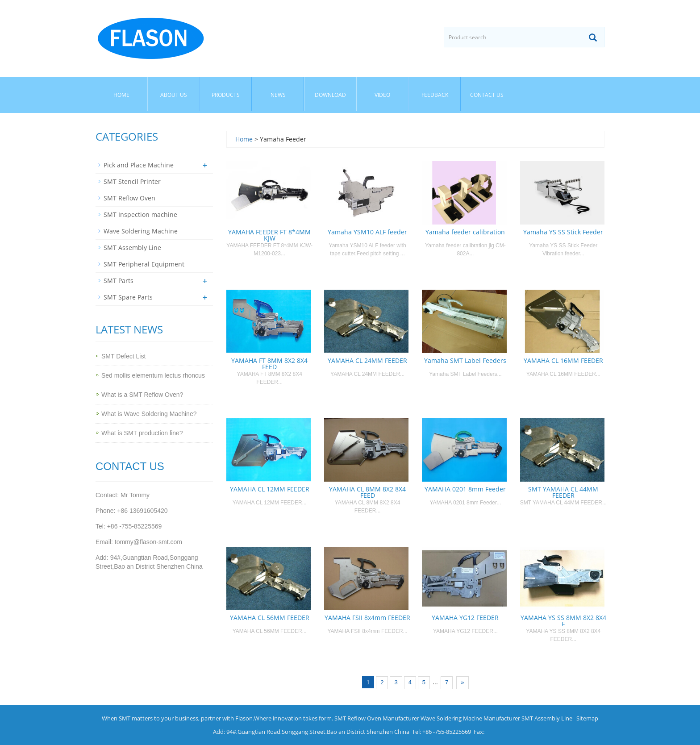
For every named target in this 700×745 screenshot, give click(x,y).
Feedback (435, 95)
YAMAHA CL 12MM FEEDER (270, 489)
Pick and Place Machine (139, 165)
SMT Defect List (123, 356)
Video (382, 95)
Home (121, 95)
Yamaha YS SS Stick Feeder (563, 232)
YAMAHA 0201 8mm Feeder (465, 489)
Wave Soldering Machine (141, 231)
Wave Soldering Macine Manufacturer (470, 718)
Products (226, 95)
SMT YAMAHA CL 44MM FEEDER (563, 492)
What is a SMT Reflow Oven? (142, 395)
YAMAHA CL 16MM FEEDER (563, 360)
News (278, 95)
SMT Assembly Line (132, 248)
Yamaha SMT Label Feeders (465, 360)
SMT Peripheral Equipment (144, 264)
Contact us (487, 95)
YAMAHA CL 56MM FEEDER (270, 618)
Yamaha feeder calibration (465, 232)
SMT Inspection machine (140, 214)
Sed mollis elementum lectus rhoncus (153, 375)
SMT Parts (119, 281)
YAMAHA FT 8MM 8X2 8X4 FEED (269, 364)
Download (330, 95)
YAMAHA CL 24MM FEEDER (367, 360)
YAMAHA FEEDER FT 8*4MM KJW (269, 235)
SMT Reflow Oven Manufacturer (377, 718)
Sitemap (587, 718)
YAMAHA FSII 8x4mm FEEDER (367, 618)
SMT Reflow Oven (129, 198)
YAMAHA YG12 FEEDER (465, 618)
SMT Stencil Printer (132, 181)
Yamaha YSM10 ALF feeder (367, 232)
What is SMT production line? (142, 433)
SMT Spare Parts (128, 297)
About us (174, 95)
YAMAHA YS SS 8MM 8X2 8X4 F (563, 621)
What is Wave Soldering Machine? (149, 414)
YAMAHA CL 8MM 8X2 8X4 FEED (367, 492)
